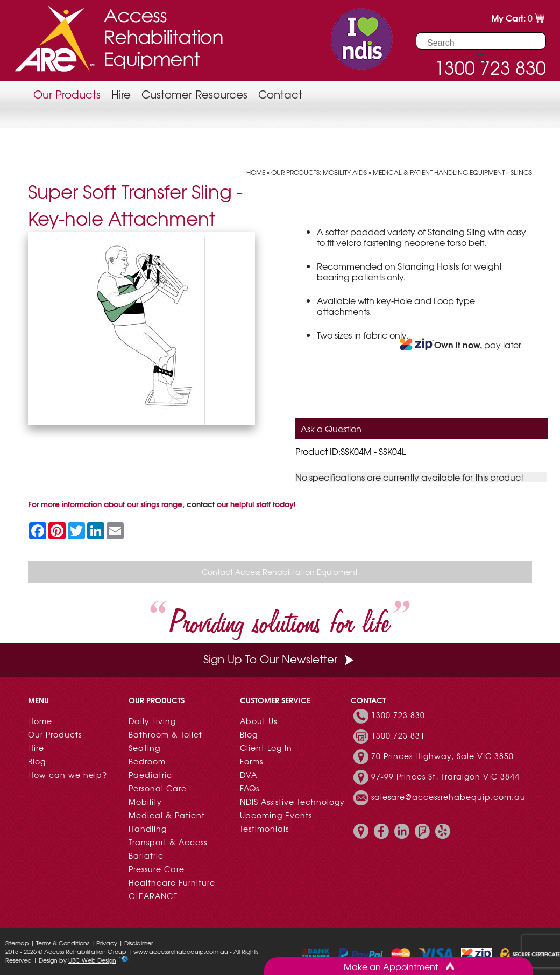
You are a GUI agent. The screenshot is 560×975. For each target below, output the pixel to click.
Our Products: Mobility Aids (319, 172)
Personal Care (158, 788)
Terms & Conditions (63, 943)
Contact (280, 94)
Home (256, 172)
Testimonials (264, 829)
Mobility (145, 802)
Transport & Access (168, 842)
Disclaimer (139, 943)
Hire (121, 94)
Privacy (107, 943)
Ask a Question (331, 429)
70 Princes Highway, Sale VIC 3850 (442, 756)
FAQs (250, 788)
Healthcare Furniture (172, 882)
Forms (251, 761)
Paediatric (150, 775)
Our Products (67, 94)
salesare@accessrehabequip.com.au (448, 797)
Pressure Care (157, 869)
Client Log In (266, 748)
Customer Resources (194, 94)
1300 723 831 (398, 735)
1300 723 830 (398, 715)
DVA (249, 775)
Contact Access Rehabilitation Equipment (280, 572)
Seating (144, 748)
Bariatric (146, 855)
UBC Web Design (92, 960)
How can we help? (68, 775)
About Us (258, 721)
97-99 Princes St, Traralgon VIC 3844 (445, 776)
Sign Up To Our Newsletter (280, 659)
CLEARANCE (153, 896)
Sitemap (17, 943)
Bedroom (147, 761)
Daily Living (152, 721)
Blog (37, 761)
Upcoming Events (276, 815)
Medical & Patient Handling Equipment (439, 172)
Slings (521, 172)
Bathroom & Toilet (165, 734)
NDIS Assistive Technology (292, 802)
